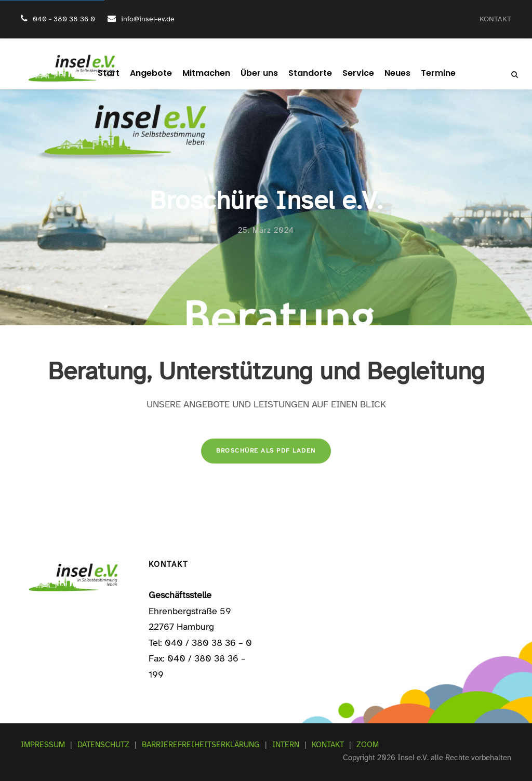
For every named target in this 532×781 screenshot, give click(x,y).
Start (118, 73)
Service (351, 73)
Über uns (259, 73)
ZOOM (368, 745)
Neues (389, 73)
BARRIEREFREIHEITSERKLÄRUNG (201, 745)
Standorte (307, 73)
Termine (428, 73)
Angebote (158, 73)
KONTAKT (495, 19)
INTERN (286, 745)
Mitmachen (209, 73)
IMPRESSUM (43, 745)
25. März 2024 (266, 230)
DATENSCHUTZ (103, 745)
